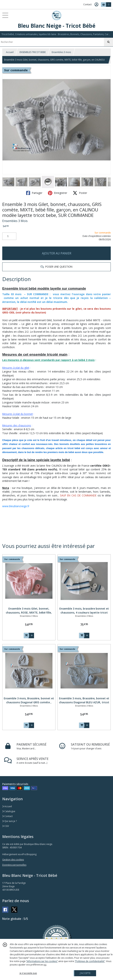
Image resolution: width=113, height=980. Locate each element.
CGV (6, 826)
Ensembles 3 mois (61, 52)
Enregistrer (58, 193)
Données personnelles (14, 865)
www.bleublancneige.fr (16, 506)
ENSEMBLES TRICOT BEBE (33, 52)
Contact (87, 4)
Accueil (10, 52)
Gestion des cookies (13, 860)
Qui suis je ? (9, 821)
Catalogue (9, 811)
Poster (80, 193)
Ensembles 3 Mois (15, 221)
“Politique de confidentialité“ (90, 961)
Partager (34, 193)
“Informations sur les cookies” (42, 961)
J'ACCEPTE (85, 973)
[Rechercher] (108, 42)
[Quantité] (9, 236)
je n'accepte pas (28, 973)
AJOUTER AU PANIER (57, 253)
